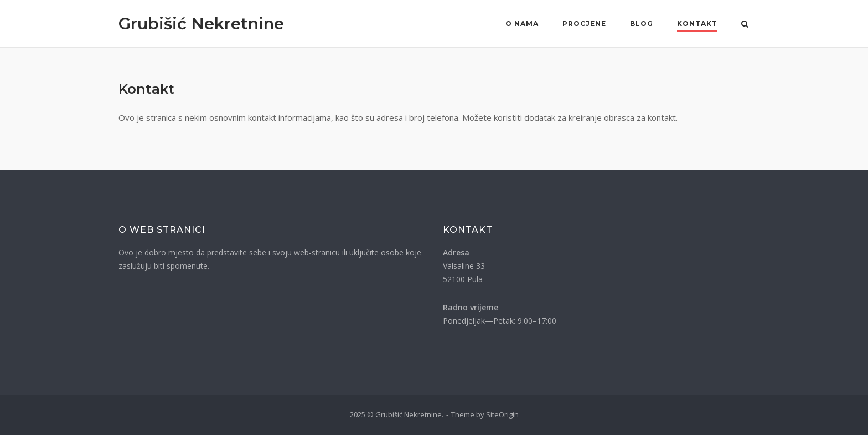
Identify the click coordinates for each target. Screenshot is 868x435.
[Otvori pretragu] (745, 25)
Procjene (584, 24)
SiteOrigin (502, 414)
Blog (642, 24)
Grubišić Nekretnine (201, 24)
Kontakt (697, 24)
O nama (522, 24)
